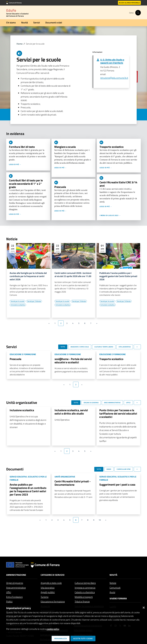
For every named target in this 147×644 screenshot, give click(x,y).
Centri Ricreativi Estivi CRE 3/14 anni (118, 184)
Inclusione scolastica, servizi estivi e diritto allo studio (71, 412)
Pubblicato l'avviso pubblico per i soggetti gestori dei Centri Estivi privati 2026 (118, 276)
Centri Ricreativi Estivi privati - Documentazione (73, 483)
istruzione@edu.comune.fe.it (114, 78)
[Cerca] (138, 13)
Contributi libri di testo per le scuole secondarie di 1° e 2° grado (26, 184)
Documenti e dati (54, 23)
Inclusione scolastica (22, 410)
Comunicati (115, 588)
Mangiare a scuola (65, 147)
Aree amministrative (16, 588)
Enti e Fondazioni (14, 597)
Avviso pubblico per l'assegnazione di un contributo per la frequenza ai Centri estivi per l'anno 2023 (28, 489)
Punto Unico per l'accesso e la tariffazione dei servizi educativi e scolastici (118, 413)
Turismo (45, 597)
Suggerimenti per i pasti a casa (117, 485)
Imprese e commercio (85, 588)
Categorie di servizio (53, 575)
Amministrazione (16, 575)
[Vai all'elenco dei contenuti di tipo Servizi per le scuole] (17, 301)
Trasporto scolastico (112, 147)
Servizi (37, 23)
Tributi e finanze (82, 601)
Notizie (113, 583)
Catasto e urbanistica (85, 592)
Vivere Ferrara (118, 598)
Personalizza (61, 639)
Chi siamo (11, 23)
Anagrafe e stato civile (51, 583)
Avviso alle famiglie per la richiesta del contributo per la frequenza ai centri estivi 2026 (28, 276)
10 (100, 520)
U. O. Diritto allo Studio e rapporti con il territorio (112, 61)
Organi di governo (15, 583)
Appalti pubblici (48, 592)
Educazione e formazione (53, 601)
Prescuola (60, 187)
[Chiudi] (144, 607)
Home (20, 44)
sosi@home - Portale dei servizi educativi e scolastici (73, 361)
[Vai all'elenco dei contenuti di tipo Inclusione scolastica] (18, 305)
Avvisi (112, 592)
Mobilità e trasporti (84, 597)
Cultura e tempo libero (85, 583)
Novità (25, 23)
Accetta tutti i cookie (83, 639)
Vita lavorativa (48, 588)
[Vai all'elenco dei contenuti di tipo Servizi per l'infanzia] (34, 301)
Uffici (9, 592)
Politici (9, 601)
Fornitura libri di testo (22, 147)
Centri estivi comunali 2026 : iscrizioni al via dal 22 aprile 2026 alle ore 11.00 (73, 275)
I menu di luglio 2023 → (110, 215)
